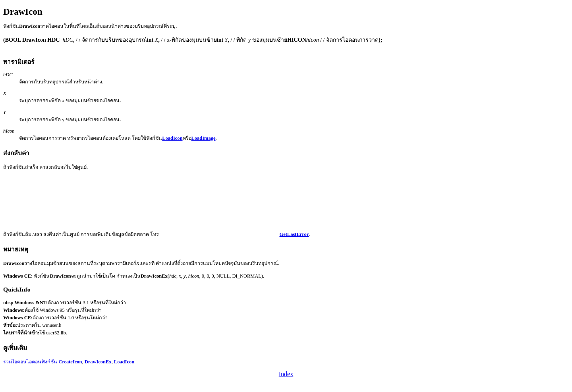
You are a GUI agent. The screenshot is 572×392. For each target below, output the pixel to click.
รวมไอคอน (15, 362)
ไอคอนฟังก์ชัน (42, 362)
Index (286, 374)
